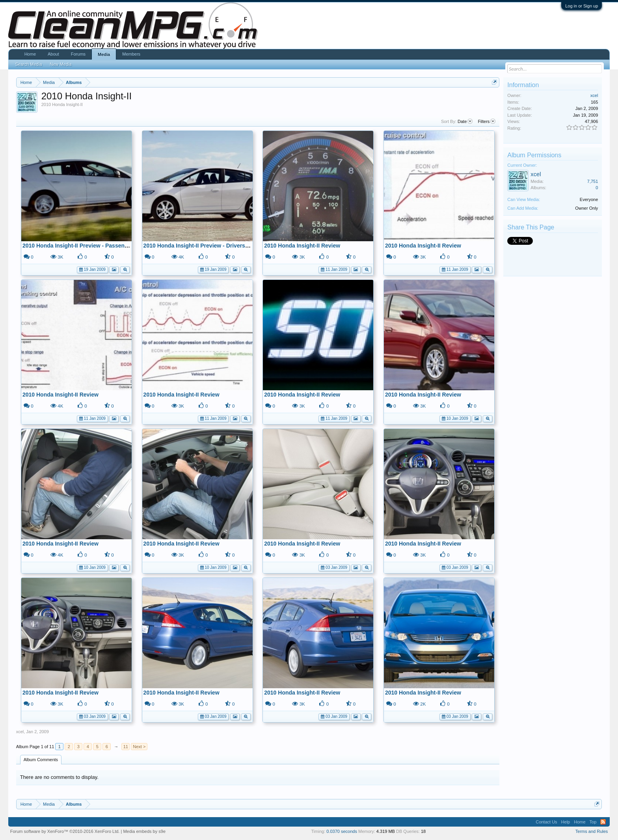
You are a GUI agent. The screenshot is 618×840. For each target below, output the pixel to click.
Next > (139, 747)
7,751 (593, 181)
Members (131, 54)
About (53, 54)
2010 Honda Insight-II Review (302, 246)
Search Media (29, 64)
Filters (487, 121)
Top (593, 822)
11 (126, 747)
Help (566, 822)
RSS (603, 822)
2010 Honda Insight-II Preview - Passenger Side (84, 246)
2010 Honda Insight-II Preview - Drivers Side (201, 246)
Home (30, 54)
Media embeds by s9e (144, 831)
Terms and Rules (592, 831)
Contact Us (546, 822)
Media (104, 54)
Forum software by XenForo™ (65, 831)
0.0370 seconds (342, 831)
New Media (61, 64)
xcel (20, 732)
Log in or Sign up (582, 6)
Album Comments (41, 760)
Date (465, 121)
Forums (78, 54)
